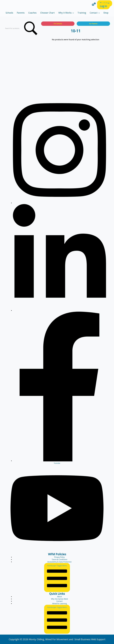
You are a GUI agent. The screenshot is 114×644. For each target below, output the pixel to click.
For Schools (58, 24)
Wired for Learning (60, 604)
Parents (21, 13)
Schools (9, 13)
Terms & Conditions (59, 559)
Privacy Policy (59, 557)
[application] (73, 13)
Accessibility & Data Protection (59, 562)
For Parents (93, 24)
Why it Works (66, 13)
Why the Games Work (59, 599)
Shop (106, 13)
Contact (95, 13)
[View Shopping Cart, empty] (93, 5)
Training (82, 13)
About (60, 597)
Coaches (32, 13)
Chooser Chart (47, 13)
